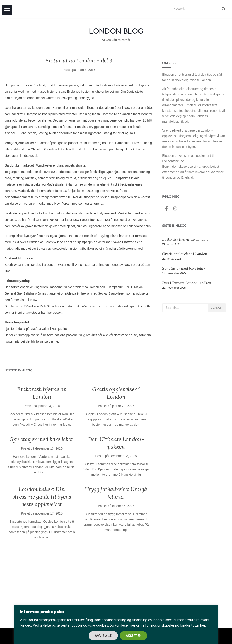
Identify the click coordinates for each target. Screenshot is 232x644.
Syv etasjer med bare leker (42, 439)
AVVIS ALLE (103, 636)
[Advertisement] (79, 587)
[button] (7, 10)
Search (217, 308)
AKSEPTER (133, 636)
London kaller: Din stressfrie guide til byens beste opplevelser (42, 497)
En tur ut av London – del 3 (79, 61)
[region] (116, 624)
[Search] (224, 9)
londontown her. (193, 625)
